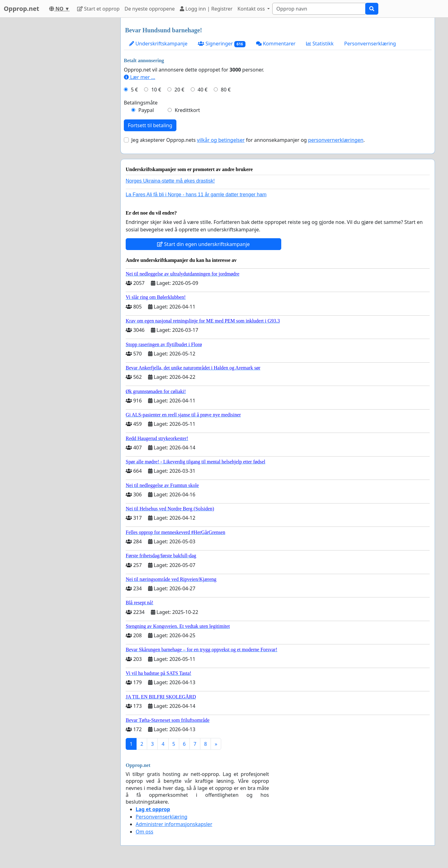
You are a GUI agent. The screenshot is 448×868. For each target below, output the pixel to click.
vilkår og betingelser (221, 140)
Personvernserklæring (370, 44)
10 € (156, 90)
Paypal (146, 110)
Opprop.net (21, 9)
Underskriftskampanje (158, 44)
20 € (180, 90)
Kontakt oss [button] (252, 9)
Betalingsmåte (141, 103)
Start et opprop (98, 9)
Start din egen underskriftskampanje (203, 244)
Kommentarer (276, 44)
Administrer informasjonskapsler (174, 824)
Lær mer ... (140, 77)
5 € (134, 90)
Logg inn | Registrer (206, 9)
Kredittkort (187, 110)
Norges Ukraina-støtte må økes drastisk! (170, 181)
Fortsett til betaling (150, 125)
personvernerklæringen (336, 140)
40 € (203, 90)
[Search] (319, 9)
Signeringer (222, 44)
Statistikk (320, 44)
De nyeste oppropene (150, 9)
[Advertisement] (60, 111)
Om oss (145, 832)
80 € (226, 90)
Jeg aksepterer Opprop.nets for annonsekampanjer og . (248, 140)
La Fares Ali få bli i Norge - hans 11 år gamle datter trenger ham (196, 195)
